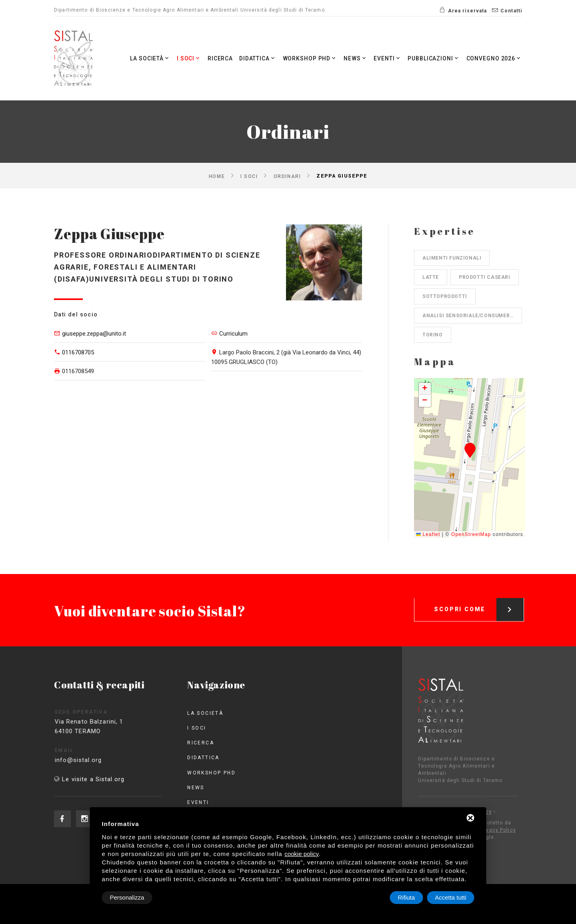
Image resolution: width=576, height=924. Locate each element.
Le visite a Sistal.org (93, 779)
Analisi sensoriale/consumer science (472, 316)
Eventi (385, 58)
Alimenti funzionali (452, 258)
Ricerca (214, 58)
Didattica (252, 58)
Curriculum (233, 334)
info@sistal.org (93, 760)
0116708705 (78, 352)
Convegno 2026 (493, 58)
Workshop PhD (306, 58)
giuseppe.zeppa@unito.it (94, 334)
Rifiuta (407, 897)
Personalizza (127, 897)
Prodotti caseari (485, 277)
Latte (431, 277)
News (352, 58)
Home (217, 176)
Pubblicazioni (432, 58)
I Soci (182, 58)
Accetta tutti (450, 897)
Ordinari (287, 176)
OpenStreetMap (471, 534)
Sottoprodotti (445, 296)
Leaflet (428, 534)
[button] (470, 450)
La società (143, 58)
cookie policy (302, 854)
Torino (433, 335)
